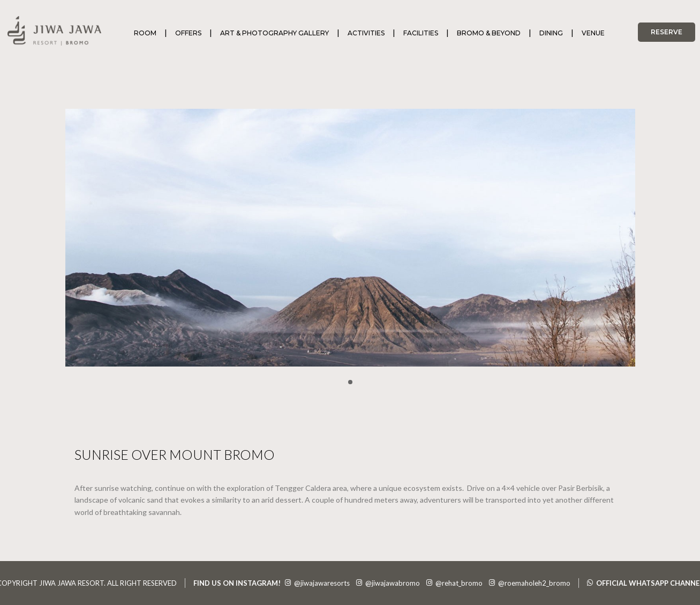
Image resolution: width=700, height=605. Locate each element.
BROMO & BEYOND (489, 33)
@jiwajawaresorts (317, 583)
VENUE (593, 33)
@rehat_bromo (454, 583)
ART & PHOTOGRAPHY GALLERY (274, 33)
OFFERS (188, 33)
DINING (551, 33)
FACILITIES (421, 33)
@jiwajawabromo (388, 583)
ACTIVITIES (366, 33)
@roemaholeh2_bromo (530, 583)
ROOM (145, 33)
